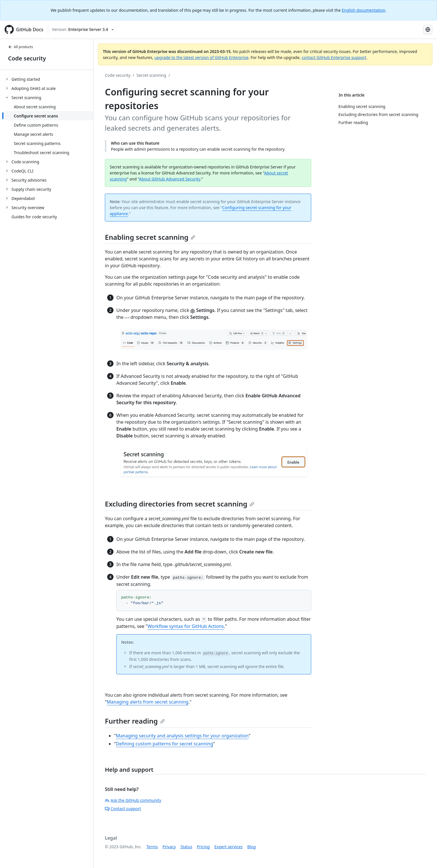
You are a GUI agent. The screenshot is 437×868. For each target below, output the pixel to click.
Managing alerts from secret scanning (148, 702)
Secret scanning (151, 75)
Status (186, 847)
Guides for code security (34, 217)
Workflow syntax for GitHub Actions (186, 626)
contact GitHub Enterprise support (334, 57)
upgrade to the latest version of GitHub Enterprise (201, 57)
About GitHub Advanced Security (170, 179)
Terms (152, 847)
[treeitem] (49, 79)
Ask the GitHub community (133, 800)
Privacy (169, 847)
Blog (252, 847)
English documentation (364, 10)
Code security (27, 58)
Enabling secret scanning (150, 237)
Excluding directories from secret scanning (180, 504)
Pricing (203, 847)
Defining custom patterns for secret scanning (165, 744)
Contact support (123, 809)
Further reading (135, 721)
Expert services (229, 847)
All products (20, 47)
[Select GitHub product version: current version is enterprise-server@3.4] (83, 30)
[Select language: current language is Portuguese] (428, 30)
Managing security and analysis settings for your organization (182, 736)
